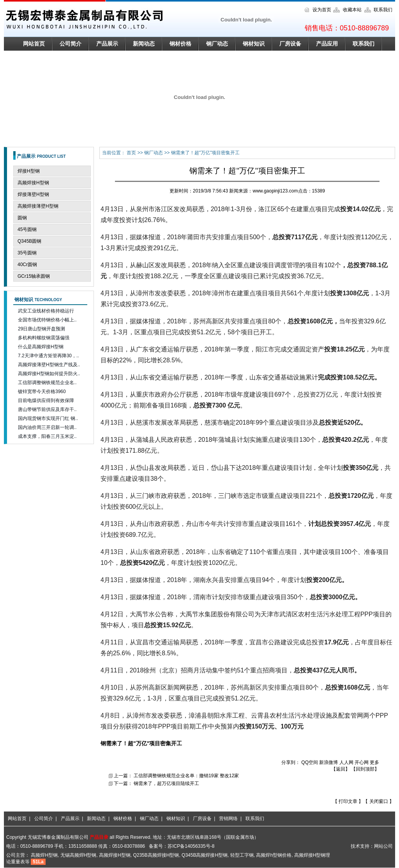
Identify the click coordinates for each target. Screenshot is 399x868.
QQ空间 (310, 762)
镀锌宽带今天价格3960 (42, 392)
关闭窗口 (379, 801)
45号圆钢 (27, 229)
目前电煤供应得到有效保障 (46, 400)
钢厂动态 (217, 44)
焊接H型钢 (29, 171)
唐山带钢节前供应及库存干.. (47, 409)
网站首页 (34, 44)
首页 (132, 153)
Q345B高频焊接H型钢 (205, 855)
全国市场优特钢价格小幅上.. (47, 320)
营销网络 (228, 819)
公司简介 (71, 44)
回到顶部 (365, 769)
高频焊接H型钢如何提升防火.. (49, 374)
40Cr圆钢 (27, 265)
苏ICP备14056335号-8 (191, 846)
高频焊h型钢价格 (274, 855)
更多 (374, 762)
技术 (355, 846)
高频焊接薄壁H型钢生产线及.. (49, 365)
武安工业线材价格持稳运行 (46, 311)
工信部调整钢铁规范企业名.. (47, 383)
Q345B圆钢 (29, 241)
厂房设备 (290, 44)
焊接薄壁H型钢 (33, 194)
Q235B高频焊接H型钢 (156, 855)
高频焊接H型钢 (33, 183)
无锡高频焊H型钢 (79, 855)
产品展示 (107, 44)
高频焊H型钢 (44, 855)
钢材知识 (254, 44)
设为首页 (322, 10)
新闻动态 (144, 44)
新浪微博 (328, 762)
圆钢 (22, 218)
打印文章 (349, 801)
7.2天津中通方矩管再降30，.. (49, 356)
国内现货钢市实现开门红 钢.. (48, 418)
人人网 (346, 762)
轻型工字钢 (242, 855)
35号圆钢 (27, 253)
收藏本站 (352, 10)
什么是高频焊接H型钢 (41, 347)
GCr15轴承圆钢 (34, 276)
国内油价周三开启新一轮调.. (47, 427)
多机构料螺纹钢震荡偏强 (44, 338)
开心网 (362, 762)
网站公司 (383, 846)
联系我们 (383, 10)
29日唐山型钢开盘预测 (41, 329)
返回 (341, 769)
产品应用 (327, 44)
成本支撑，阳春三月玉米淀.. (47, 436)
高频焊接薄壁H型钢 (38, 206)
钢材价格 (180, 44)
